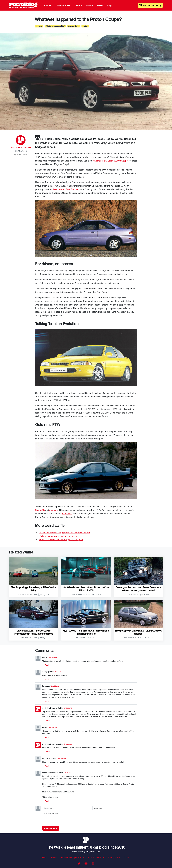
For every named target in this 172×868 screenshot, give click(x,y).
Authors (54, 857)
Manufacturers (65, 5)
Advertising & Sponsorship (72, 857)
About (45, 857)
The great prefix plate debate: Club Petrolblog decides (138, 632)
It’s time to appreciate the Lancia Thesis (58, 536)
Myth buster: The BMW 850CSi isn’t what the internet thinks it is (86, 632)
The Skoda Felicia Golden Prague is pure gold (61, 539)
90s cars (39, 26)
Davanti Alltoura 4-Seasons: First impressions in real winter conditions (34, 632)
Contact (127, 857)
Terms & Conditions (96, 857)
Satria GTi (40, 510)
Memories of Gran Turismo (66, 189)
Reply (47, 665)
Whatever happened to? (55, 26)
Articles (49, 5)
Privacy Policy (114, 857)
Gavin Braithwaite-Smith (21, 147)
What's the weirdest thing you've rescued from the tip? (64, 532)
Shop (109, 5)
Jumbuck (54, 510)
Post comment (51, 828)
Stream (100, 5)
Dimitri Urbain (132, 595)
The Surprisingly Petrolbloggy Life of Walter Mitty (34, 589)
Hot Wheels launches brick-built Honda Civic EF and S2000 (86, 589)
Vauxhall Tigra (100, 161)
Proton (85, 26)
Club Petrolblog (150, 5)
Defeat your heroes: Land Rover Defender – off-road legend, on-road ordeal (138, 589)
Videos (79, 5)
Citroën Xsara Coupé (118, 161)
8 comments (21, 154)
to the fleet (67, 513)
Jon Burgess (80, 638)
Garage (89, 5)
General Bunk (74, 26)
